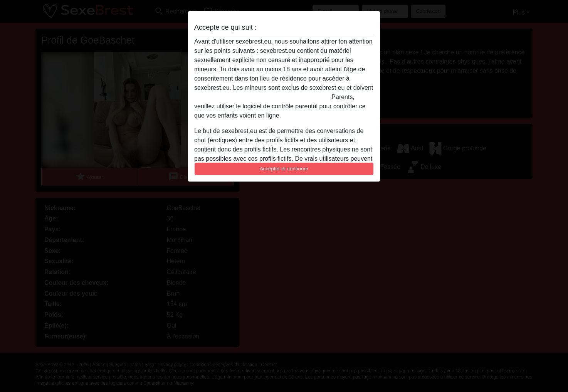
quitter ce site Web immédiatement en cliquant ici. (262, 97)
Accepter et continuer (284, 169)
